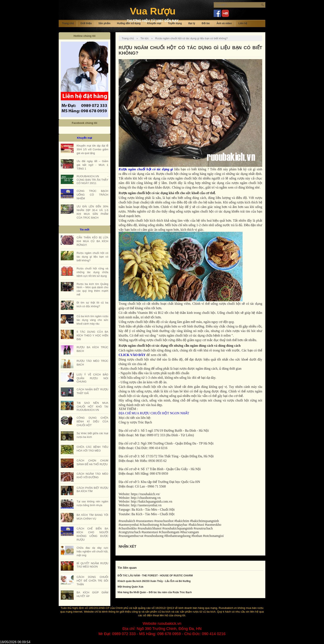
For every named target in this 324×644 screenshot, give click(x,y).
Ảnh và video (224, 23)
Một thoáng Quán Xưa (130, 587)
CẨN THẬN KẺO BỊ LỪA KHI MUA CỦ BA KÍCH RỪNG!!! (92, 241)
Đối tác (206, 23)
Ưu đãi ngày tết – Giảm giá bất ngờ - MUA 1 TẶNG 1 (92, 165)
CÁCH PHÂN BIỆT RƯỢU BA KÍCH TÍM (92, 489)
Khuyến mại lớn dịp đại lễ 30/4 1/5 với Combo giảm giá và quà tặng (92, 149)
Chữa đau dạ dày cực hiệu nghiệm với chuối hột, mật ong (92, 551)
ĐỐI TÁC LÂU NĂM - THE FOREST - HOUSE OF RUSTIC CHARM (155, 576)
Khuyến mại (154, 23)
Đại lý (192, 23)
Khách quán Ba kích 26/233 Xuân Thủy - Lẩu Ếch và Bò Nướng (154, 581)
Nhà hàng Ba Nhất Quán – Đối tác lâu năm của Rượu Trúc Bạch (155, 592)
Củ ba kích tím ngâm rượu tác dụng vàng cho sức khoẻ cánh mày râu (92, 320)
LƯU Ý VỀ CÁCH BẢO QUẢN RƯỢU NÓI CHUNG (92, 378)
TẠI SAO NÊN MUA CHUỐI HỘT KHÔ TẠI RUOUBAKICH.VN (92, 406)
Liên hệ (243, 23)
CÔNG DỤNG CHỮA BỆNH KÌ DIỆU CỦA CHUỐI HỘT (92, 421)
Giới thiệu (86, 23)
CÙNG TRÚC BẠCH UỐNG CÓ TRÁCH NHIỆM (92, 195)
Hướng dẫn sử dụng (129, 23)
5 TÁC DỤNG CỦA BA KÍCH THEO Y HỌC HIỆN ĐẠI (92, 335)
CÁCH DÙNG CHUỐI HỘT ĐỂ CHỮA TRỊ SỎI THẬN (92, 581)
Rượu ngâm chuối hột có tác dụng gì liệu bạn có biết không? (191, 38)
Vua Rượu (153, 11)
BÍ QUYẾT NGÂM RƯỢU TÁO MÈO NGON (92, 565)
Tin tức (144, 38)
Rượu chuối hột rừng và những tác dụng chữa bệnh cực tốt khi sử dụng (92, 272)
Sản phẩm (104, 23)
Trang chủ (68, 23)
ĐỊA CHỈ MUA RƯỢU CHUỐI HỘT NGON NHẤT (154, 413)
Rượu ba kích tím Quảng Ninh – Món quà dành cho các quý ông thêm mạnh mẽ (92, 289)
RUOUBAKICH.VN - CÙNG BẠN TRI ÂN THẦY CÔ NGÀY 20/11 (92, 180)
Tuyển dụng (175, 23)
